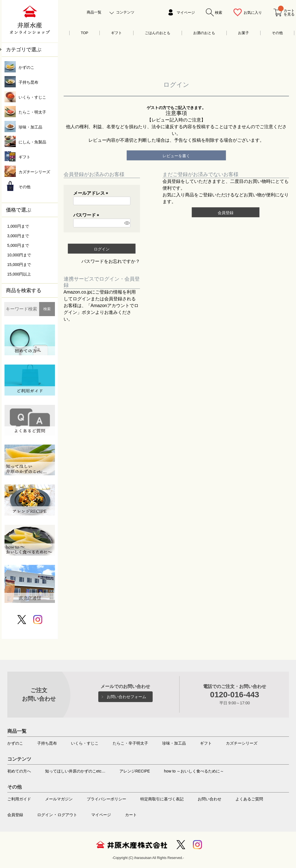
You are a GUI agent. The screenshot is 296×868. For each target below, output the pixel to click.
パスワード (87, 215)
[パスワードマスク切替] (126, 223)
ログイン (45, 815)
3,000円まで (18, 236)
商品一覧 (94, 12)
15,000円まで (19, 265)
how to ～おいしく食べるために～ (194, 771)
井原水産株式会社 (132, 845)
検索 (47, 309)
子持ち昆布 (47, 743)
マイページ (186, 13)
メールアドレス (92, 193)
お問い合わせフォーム (126, 697)
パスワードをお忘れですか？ (111, 261)
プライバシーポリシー (106, 799)
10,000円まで (19, 255)
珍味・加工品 (174, 743)
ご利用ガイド (19, 799)
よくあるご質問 (249, 799)
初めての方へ (19, 771)
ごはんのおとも (158, 33)
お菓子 (243, 33)
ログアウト (67, 815)
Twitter (181, 845)
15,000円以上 (19, 274)
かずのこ (15, 743)
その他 (277, 33)
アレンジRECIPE (135, 771)
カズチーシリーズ (242, 743)
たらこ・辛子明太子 (130, 743)
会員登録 (15, 815)
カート (131, 815)
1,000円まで (18, 226)
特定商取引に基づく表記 (162, 799)
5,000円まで (18, 245)
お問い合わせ (210, 799)
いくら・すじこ (85, 743)
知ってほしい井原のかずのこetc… (75, 771)
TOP (85, 33)
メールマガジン (59, 799)
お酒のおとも (204, 33)
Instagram (197, 845)
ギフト (116, 33)
